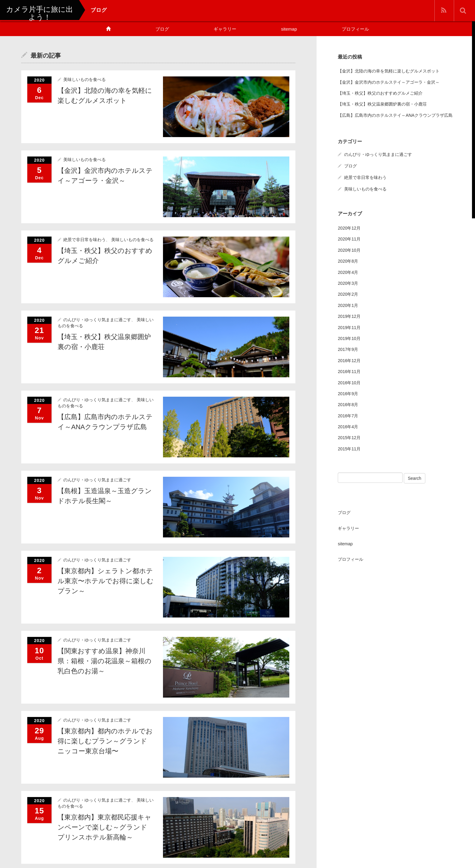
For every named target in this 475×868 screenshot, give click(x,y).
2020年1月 (348, 305)
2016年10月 (349, 382)
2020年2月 (348, 294)
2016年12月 (349, 360)
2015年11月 (349, 449)
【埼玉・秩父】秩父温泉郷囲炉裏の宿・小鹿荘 (382, 104)
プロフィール (355, 29)
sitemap (289, 29)
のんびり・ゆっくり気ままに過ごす (97, 320)
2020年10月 (349, 250)
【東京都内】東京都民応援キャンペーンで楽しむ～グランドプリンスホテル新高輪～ (105, 827)
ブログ (162, 29)
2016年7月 (348, 415)
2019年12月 (349, 316)
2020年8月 (348, 261)
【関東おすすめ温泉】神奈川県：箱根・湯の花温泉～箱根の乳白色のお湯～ (105, 661)
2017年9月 (348, 349)
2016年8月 (348, 405)
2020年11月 (349, 239)
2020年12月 (349, 228)
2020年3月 (348, 283)
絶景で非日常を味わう (85, 240)
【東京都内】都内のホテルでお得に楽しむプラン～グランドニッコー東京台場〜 (105, 741)
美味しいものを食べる (85, 79)
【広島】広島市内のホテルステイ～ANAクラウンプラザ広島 (395, 115)
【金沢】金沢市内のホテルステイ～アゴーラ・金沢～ (389, 82)
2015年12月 (349, 438)
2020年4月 (348, 272)
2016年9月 (348, 393)
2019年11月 (349, 327)
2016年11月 (349, 372)
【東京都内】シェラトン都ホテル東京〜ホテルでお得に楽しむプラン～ (106, 581)
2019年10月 (349, 338)
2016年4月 (348, 427)
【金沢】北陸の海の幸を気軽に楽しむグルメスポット (389, 71)
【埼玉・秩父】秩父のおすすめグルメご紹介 (380, 93)
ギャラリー (225, 29)
